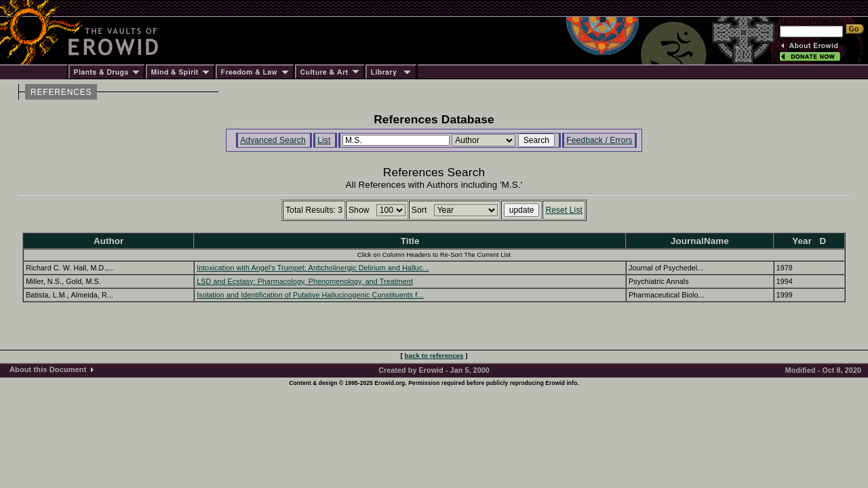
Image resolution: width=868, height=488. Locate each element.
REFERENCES (61, 92)
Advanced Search (273, 140)
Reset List (564, 210)
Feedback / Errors (599, 140)
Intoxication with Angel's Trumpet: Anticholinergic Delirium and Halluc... (313, 268)
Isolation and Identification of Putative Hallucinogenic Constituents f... (310, 295)
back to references (434, 355)
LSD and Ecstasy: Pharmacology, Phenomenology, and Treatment (305, 281)
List (324, 140)
